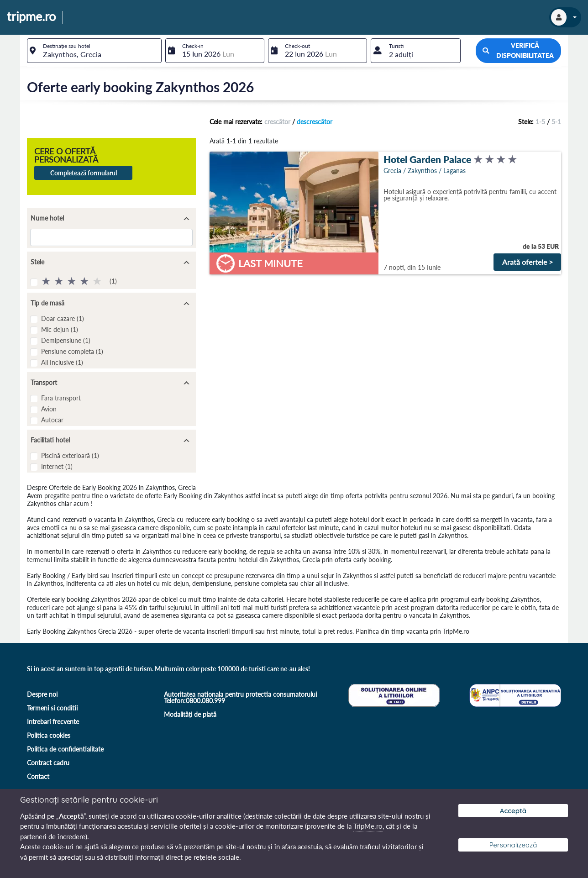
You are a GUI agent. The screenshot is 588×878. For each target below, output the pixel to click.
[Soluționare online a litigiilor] (393, 694)
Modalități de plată (190, 714)
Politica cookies (49, 735)
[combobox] (94, 51)
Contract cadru (48, 763)
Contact (38, 776)
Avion (49, 409)
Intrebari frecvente (53, 722)
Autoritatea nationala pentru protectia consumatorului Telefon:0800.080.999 (240, 697)
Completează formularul (84, 173)
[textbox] (94, 51)
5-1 (556, 122)
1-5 (540, 122)
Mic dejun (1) (60, 329)
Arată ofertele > (528, 262)
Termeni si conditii (52, 708)
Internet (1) (57, 466)
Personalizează (513, 845)
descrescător (315, 122)
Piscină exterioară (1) (70, 455)
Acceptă (513, 811)
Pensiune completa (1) (72, 351)
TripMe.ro (368, 826)
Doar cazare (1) (63, 318)
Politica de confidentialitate (65, 749)
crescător (277, 122)
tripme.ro (31, 17)
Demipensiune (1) (66, 340)
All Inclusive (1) (62, 362)
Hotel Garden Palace (427, 159)
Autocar (52, 420)
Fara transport (61, 398)
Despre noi (42, 694)
